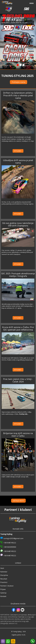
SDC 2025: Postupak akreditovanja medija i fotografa (18, 275)
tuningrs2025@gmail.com (13, 538)
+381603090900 (10, 547)
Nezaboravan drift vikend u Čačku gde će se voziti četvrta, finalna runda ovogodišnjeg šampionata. (18, 359)
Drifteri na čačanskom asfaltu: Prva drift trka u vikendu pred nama (18, 95)
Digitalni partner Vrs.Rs (19, 635)
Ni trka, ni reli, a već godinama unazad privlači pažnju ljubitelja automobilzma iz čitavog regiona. (18, 203)
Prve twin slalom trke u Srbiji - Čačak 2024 (18, 380)
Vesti (2, 568)
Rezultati (4, 579)
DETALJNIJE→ (18, 151)
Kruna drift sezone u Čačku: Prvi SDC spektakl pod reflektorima (18, 328)
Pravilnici (4, 582)
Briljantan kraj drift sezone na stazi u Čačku (18, 434)
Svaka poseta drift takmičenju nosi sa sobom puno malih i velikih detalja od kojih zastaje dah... (18, 476)
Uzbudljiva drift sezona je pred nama (18, 161)
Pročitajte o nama (19, 82)
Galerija (3, 593)
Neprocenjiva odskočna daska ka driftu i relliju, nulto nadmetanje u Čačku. (17, 413)
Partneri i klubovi (7, 586)
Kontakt (3, 596)
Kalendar (4, 572)
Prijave (3, 589)
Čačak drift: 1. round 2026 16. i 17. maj (14, 22)
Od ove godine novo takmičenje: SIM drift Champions (18, 224)
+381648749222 (10, 543)
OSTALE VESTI (21, 501)
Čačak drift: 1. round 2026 (13, 18)
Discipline (4, 575)
